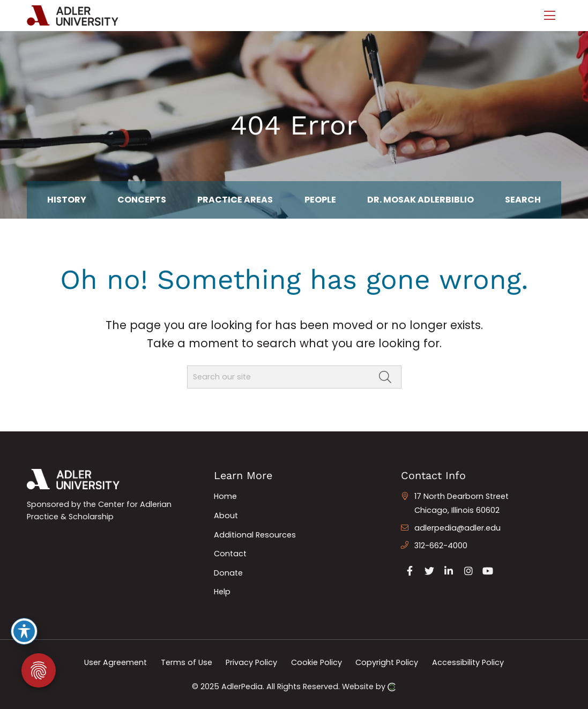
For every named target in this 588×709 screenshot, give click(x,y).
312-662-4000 (441, 546)
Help (222, 592)
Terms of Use (187, 662)
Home (225, 496)
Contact (230, 554)
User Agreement (116, 662)
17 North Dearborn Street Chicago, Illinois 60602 (462, 503)
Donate (228, 573)
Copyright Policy (387, 662)
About (226, 516)
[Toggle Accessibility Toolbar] (24, 631)
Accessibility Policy (468, 662)
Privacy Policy (251, 662)
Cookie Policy (317, 662)
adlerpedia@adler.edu (457, 528)
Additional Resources (255, 535)
